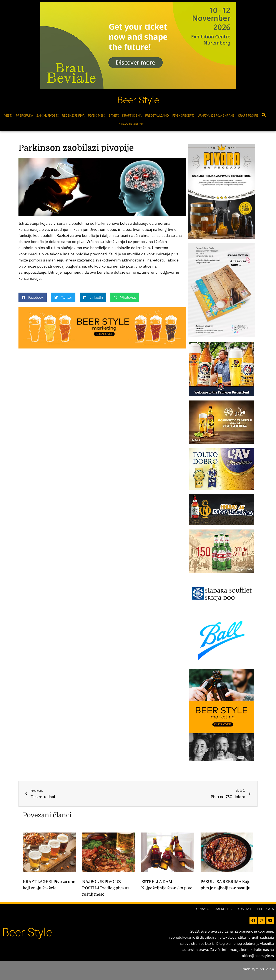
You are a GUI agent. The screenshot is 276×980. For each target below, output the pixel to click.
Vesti (8, 116)
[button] (264, 115)
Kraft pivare (248, 116)
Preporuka (24, 116)
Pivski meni (97, 116)
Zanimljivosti (47, 116)
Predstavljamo (157, 116)
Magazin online (131, 124)
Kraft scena (132, 116)
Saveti (114, 116)
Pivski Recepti (183, 116)
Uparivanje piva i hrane (216, 116)
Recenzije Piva (73, 116)
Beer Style (138, 100)
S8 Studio (267, 969)
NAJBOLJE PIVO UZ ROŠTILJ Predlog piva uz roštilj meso (106, 888)
